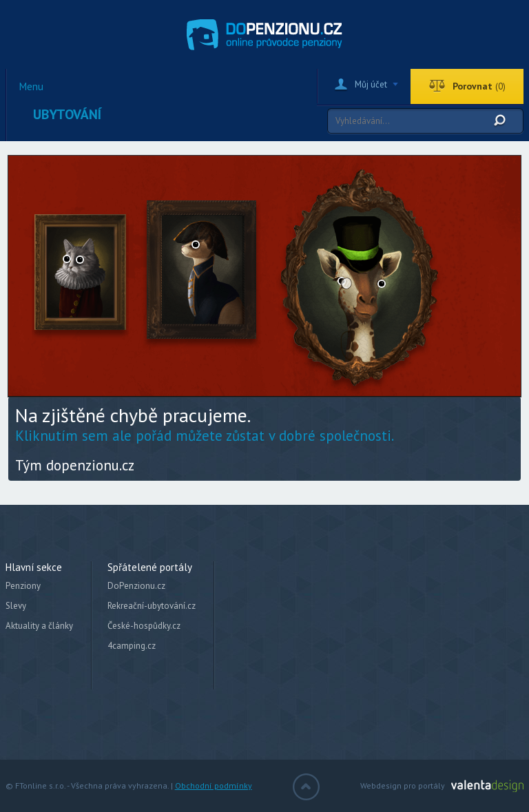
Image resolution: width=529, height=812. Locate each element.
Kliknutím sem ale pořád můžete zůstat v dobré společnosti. (205, 436)
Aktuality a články (39, 626)
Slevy (16, 606)
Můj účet (371, 84)
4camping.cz (132, 646)
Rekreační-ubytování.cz (152, 606)
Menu (31, 87)
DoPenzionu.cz (136, 586)
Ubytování (68, 114)
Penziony (23, 586)
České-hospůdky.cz (144, 626)
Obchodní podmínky (214, 785)
